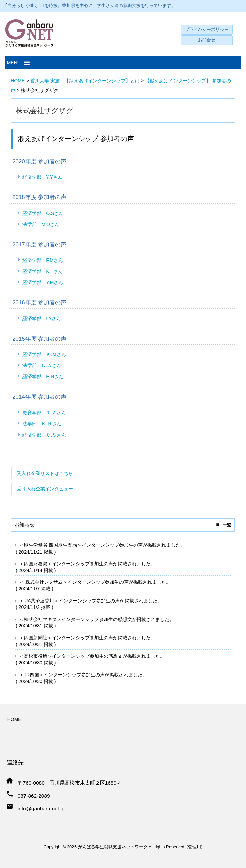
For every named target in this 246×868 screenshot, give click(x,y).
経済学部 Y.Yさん (42, 177)
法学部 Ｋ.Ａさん (42, 365)
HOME (14, 719)
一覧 (227, 525)
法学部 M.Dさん (41, 224)
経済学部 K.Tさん (43, 271)
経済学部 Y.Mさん (43, 282)
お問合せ (207, 40)
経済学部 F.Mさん (43, 260)
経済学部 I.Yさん (42, 319)
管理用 (194, 847)
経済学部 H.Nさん (43, 377)
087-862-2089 (34, 796)
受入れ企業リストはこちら (45, 473)
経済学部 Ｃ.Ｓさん (44, 435)
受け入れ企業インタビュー (45, 489)
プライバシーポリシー (207, 30)
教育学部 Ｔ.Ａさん (44, 413)
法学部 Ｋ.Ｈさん (42, 424)
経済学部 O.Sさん (43, 213)
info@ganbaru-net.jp (41, 808)
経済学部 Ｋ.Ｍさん (44, 354)
